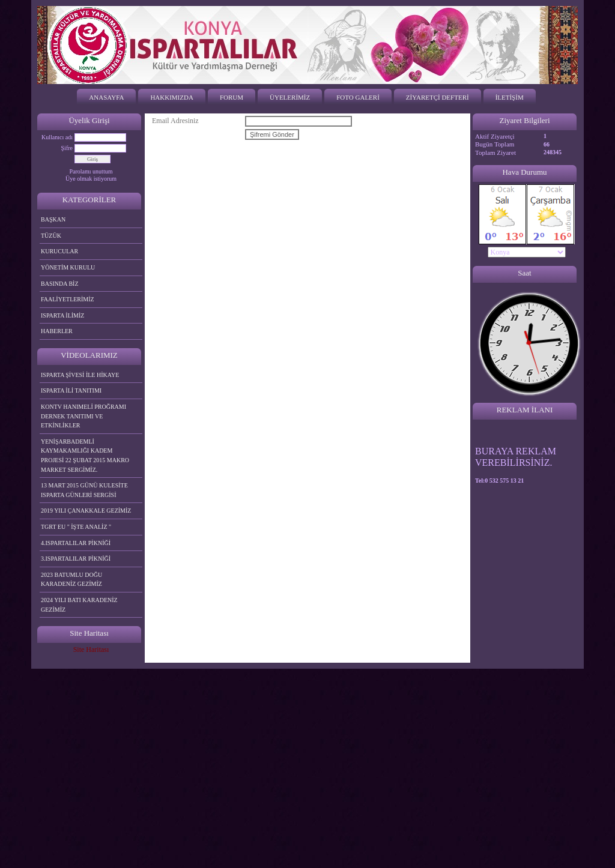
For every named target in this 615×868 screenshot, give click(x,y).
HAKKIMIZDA (172, 97)
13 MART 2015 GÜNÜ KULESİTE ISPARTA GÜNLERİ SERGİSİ (84, 490)
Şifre (67, 148)
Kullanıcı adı (57, 137)
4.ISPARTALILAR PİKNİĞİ (76, 543)
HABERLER (57, 331)
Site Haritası (91, 649)
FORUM (232, 97)
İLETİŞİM (510, 97)
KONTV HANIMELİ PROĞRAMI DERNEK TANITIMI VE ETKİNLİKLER (83, 416)
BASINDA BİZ (60, 284)
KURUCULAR (59, 251)
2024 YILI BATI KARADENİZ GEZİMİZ (79, 605)
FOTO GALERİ (358, 97)
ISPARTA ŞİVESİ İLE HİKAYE (80, 375)
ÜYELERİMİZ (290, 97)
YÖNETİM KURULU (68, 267)
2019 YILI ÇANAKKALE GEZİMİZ (86, 511)
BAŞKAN (53, 219)
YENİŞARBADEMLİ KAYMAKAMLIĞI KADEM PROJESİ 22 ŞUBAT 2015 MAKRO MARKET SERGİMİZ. (85, 456)
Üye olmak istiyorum (91, 179)
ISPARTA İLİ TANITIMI (71, 390)
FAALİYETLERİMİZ (68, 299)
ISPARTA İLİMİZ (62, 315)
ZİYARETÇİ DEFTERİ (438, 97)
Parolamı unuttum (91, 171)
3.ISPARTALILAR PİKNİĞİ (76, 559)
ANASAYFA (106, 97)
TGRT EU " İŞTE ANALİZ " (76, 527)
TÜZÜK (51, 236)
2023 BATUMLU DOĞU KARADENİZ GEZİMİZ (71, 580)
